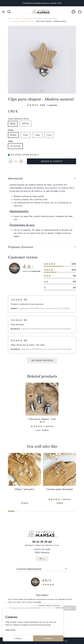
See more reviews (42, 360)
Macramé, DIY (51, 18)
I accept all (48, 638)
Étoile (13, 135)
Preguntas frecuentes (21, 247)
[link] (73, 12)
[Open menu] (3, 12)
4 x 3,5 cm (15, 146)
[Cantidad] (16, 161)
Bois (13, 124)
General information (29, 569)
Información (15, 178)
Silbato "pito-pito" (24, 489)
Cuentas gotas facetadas (60, 489)
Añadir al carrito (52, 161)
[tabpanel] (42, 209)
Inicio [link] (10, 18)
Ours (49, 135)
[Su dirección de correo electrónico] (31, 608)
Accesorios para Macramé (22, 21)
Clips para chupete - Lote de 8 (42, 420)
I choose (18, 638)
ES (41, 559)
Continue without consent (49, 606)
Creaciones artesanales (32, 18)
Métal (26, 124)
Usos (17, 18)
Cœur (38, 135)
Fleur (26, 135)
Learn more (10, 630)
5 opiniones (52, 105)
